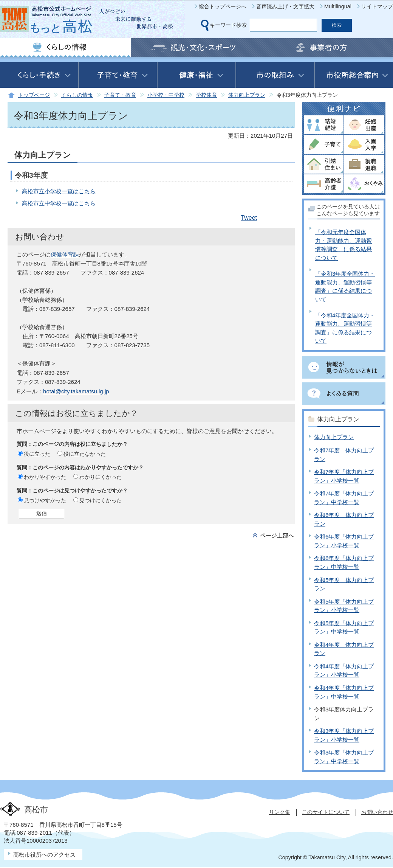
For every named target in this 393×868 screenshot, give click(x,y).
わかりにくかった (101, 477)
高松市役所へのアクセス (44, 855)
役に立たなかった (85, 454)
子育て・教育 (120, 95)
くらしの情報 (77, 95)
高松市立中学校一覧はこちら (59, 203)
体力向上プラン (247, 95)
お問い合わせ (377, 812)
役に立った (37, 454)
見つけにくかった (101, 500)
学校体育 (206, 95)
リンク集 (280, 812)
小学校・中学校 (166, 95)
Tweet (249, 218)
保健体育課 (65, 254)
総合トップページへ (223, 6)
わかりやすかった (45, 477)
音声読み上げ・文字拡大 (285, 6)
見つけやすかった (45, 500)
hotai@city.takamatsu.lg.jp (76, 391)
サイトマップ (377, 6)
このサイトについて (326, 812)
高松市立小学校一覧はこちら (59, 191)
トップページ (34, 95)
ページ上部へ (277, 535)
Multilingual (338, 6)
